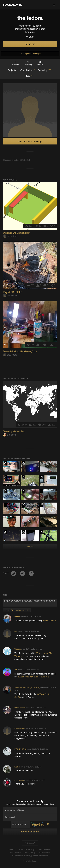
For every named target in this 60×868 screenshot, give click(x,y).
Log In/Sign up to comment (17, 610)
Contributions (28, 70)
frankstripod (19, 780)
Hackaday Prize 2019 (24, 505)
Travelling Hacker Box (14, 431)
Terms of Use (15, 853)
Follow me (30, 44)
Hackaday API (44, 853)
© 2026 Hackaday (30, 861)
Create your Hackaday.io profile (18, 804)
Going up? (30, 843)
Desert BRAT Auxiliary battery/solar (20, 351)
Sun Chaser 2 (50, 621)
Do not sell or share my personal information (30, 856)
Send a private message (30, 54)
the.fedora (10, 236)
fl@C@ (17, 767)
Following (44, 70)
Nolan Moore (19, 708)
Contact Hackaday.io (28, 850)
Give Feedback (45, 850)
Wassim (18, 649)
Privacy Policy (30, 853)
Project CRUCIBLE (13, 292)
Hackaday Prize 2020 (42, 491)
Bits (29, 76)
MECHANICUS (20, 749)
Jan (16, 670)
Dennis (17, 616)
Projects (13, 70)
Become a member (30, 832)
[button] (54, 5)
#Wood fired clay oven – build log (34, 677)
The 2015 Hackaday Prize (24, 477)
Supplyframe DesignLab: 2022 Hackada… (42, 532)
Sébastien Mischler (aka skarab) (27, 687)
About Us (12, 850)
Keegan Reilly (20, 728)
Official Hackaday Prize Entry (24, 463)
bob (16, 631)
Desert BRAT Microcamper (16, 233)
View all (30, 547)
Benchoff (9, 435)
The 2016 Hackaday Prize (5, 463)
